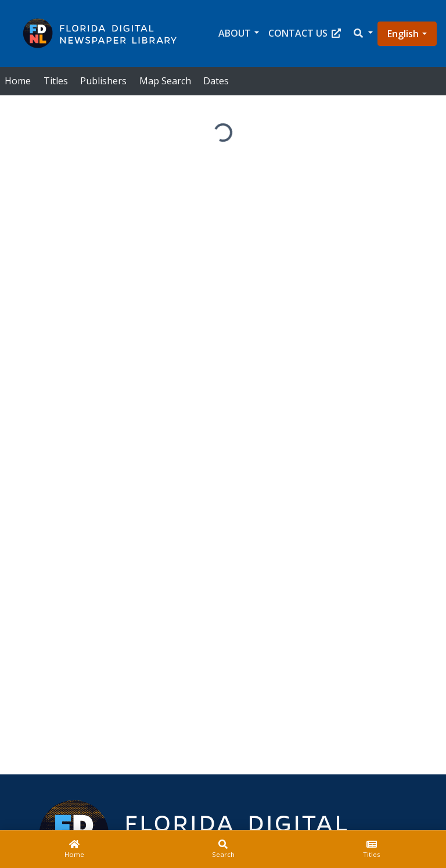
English (403, 34)
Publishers (103, 81)
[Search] (223, 849)
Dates (216, 81)
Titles (56, 81)
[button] (362, 33)
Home (18, 81)
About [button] (235, 33)
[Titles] (372, 849)
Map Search (165, 81)
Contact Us (305, 33)
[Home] (74, 849)
